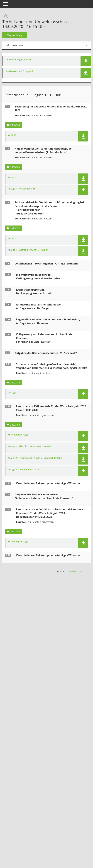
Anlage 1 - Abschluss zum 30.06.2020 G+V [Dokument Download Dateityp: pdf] (32, 450)
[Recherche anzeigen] (7, 16)
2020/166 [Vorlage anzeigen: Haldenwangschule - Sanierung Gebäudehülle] (17, 167)
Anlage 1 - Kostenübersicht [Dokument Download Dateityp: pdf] (24, 189)
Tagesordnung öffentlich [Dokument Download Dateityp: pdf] (21, 60)
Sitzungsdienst (75, 575)
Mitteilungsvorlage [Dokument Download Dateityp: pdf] (20, 439)
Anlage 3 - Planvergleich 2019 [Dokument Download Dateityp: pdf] (26, 473)
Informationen (16, 45)
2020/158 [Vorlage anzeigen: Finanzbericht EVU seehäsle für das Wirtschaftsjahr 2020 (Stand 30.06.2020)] (17, 428)
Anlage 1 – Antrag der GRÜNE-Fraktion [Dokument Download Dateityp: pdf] (30, 250)
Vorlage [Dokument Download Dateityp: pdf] (14, 135)
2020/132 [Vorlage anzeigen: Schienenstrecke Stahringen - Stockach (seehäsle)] (17, 386)
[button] (86, 61)
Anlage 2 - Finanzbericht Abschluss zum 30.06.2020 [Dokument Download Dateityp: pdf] (37, 462)
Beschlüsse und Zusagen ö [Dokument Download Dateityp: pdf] (22, 71)
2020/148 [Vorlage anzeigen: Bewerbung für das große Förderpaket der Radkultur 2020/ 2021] (17, 125)
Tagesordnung (17, 35)
